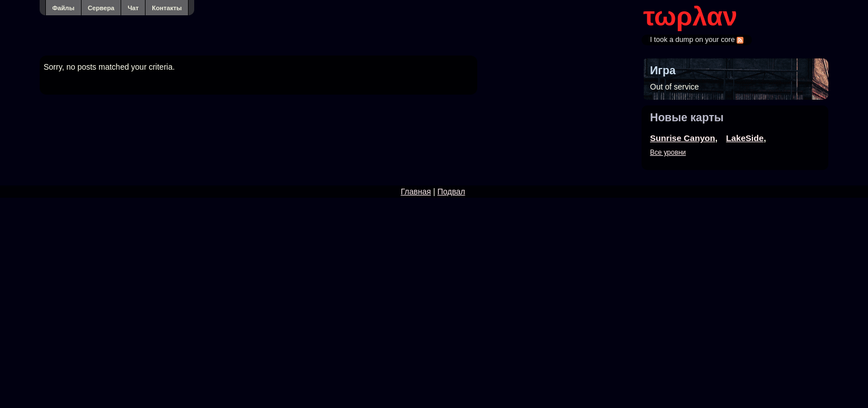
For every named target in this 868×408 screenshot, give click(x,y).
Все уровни (668, 152)
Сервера (101, 8)
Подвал (451, 192)
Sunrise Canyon (683, 138)
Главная (416, 192)
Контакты (167, 8)
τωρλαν (690, 16)
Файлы (63, 8)
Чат (133, 8)
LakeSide (745, 138)
